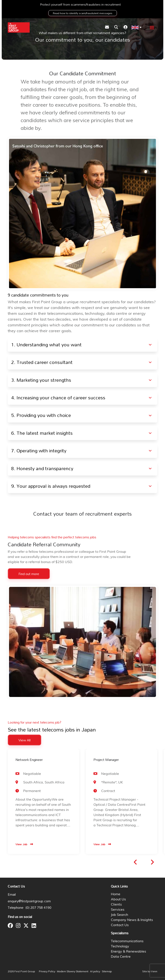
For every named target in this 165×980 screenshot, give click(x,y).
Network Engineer (29, 760)
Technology (120, 947)
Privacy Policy (47, 972)
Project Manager (106, 760)
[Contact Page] (107, 28)
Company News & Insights (132, 920)
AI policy (95, 972)
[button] (135, 862)
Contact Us (120, 925)
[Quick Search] (116, 28)
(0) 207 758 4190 (38, 907)
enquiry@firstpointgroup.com (29, 901)
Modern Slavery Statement (73, 972)
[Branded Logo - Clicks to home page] (19, 27)
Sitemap (107, 972)
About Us (118, 900)
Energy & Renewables (128, 952)
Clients (116, 905)
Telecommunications (127, 941)
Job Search (119, 915)
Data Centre (121, 957)
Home (116, 894)
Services (118, 910)
